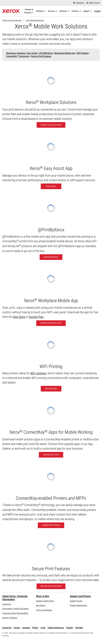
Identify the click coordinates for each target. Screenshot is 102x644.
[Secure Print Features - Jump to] (41, 56)
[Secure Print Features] (51, 586)
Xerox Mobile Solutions (35, 20)
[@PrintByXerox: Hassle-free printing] (51, 257)
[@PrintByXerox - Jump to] (46, 53)
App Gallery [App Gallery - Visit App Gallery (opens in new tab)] (41, 605)
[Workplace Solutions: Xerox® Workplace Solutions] (51, 125)
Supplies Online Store (45, 601)
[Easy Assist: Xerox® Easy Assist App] (51, 186)
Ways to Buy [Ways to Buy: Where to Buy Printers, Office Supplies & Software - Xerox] (43, 596)
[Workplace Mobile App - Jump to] (65, 53)
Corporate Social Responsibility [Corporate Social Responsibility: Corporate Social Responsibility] (15, 613)
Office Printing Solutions (12, 20)
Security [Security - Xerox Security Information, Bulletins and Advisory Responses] (70, 628)
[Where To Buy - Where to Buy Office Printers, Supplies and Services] (93, 3)
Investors (26, 628)
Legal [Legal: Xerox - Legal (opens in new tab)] (43, 628)
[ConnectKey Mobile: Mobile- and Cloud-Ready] (51, 525)
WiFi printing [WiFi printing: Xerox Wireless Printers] (38, 373)
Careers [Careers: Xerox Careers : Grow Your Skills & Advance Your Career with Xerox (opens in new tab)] (17, 628)
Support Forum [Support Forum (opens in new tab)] (76, 601)
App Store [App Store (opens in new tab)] (19, 317)
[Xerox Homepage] (12, 11)
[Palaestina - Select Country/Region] (79, 3)
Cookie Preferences (56, 628)
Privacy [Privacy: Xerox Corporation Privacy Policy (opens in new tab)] (35, 628)
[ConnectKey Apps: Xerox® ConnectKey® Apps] (51, 455)
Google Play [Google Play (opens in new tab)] (36, 317)
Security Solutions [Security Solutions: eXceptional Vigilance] (10, 618)
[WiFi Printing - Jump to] (83, 53)
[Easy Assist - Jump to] (32, 53)
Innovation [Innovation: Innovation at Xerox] (7, 604)
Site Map (79, 628)
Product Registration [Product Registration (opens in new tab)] (78, 605)
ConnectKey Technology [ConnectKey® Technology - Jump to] (18, 56)
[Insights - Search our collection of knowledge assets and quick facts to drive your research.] (98, 11)
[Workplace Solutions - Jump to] (16, 53)
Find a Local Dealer (44, 610)
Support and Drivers (80, 596)
